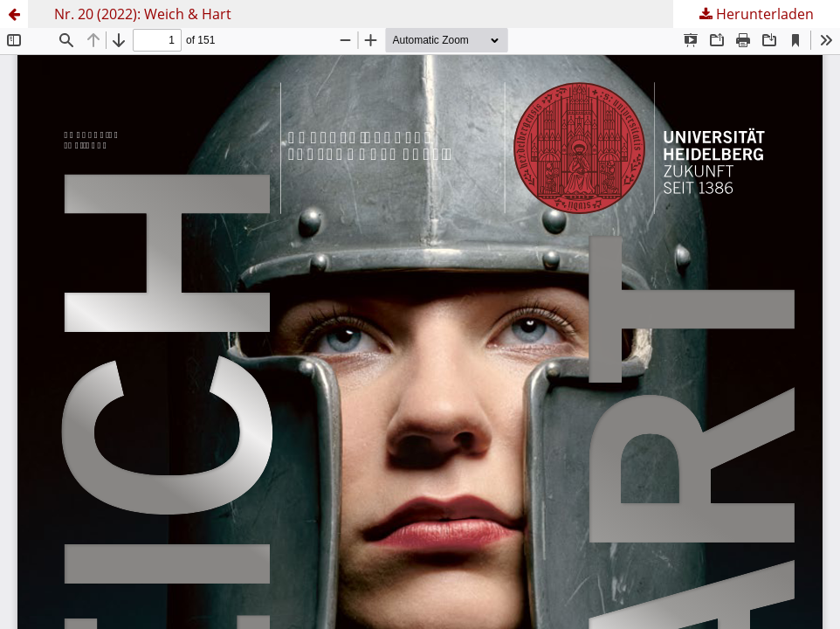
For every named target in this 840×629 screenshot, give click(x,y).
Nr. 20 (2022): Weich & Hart (143, 14)
